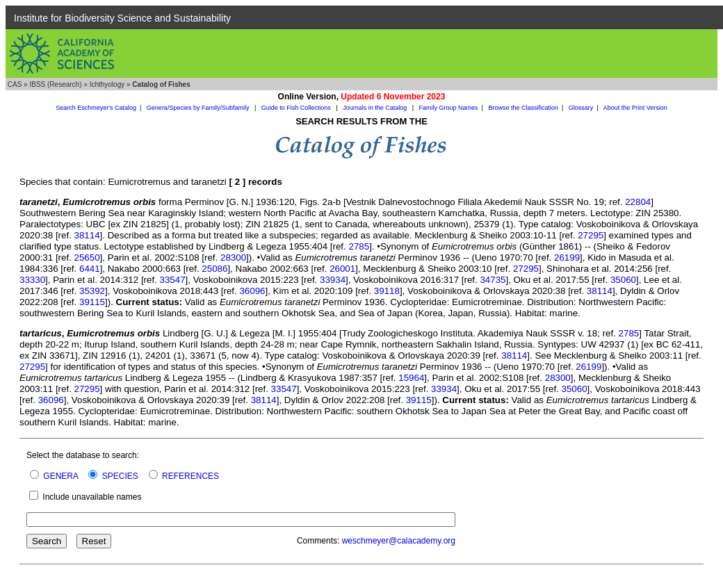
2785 (359, 246)
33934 (333, 280)
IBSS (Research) (55, 84)
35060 (623, 280)
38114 (87, 235)
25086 (214, 269)
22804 (638, 202)
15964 (411, 378)
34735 (493, 280)
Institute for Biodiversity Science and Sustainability (122, 18)
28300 (233, 258)
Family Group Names (449, 108)
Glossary (581, 108)
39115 (92, 302)
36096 (252, 291)
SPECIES (120, 476)
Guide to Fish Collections (297, 108)
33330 (32, 280)
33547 (173, 280)
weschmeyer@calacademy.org (399, 541)
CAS (15, 84)
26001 (342, 269)
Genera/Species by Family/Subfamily (199, 108)
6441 (90, 269)
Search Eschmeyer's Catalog (96, 108)
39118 (387, 291)
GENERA (60, 476)
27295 (591, 235)
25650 (87, 258)
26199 (567, 258)
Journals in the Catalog (376, 108)
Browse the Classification (523, 108)
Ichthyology (107, 84)
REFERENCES (190, 476)
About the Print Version (635, 108)
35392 (92, 291)
